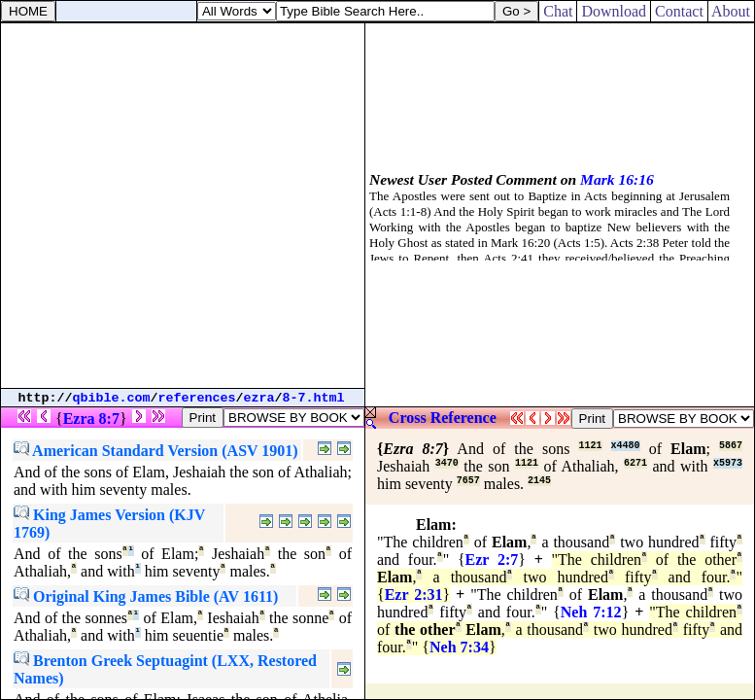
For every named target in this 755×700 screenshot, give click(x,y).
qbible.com (112, 398)
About (731, 11)
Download (614, 11)
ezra (259, 398)
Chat (558, 11)
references (197, 398)
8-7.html (314, 398)
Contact (679, 11)
